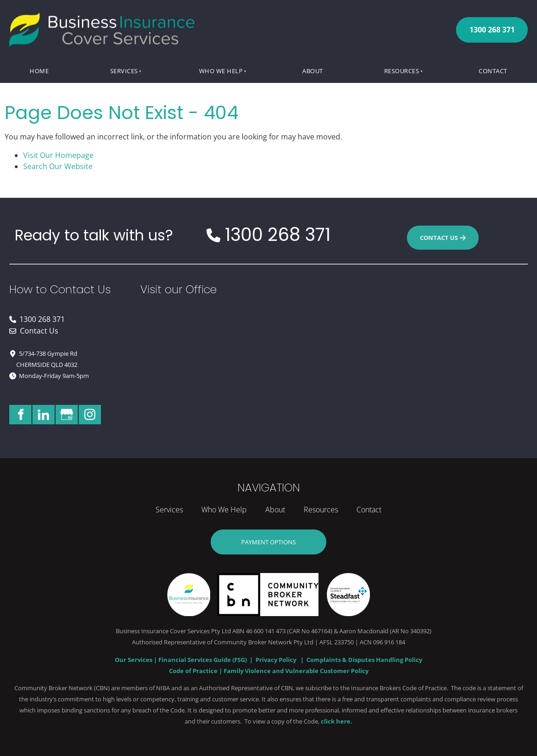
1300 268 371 (492, 23)
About (313, 71)
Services (124, 71)
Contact (493, 71)
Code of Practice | (196, 671)
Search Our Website (58, 166)
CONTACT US (443, 231)
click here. (337, 721)
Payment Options (269, 535)
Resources (402, 71)
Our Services (134, 660)
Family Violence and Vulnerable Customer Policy (296, 671)
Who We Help (221, 71)
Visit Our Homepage (58, 155)
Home (39, 71)
